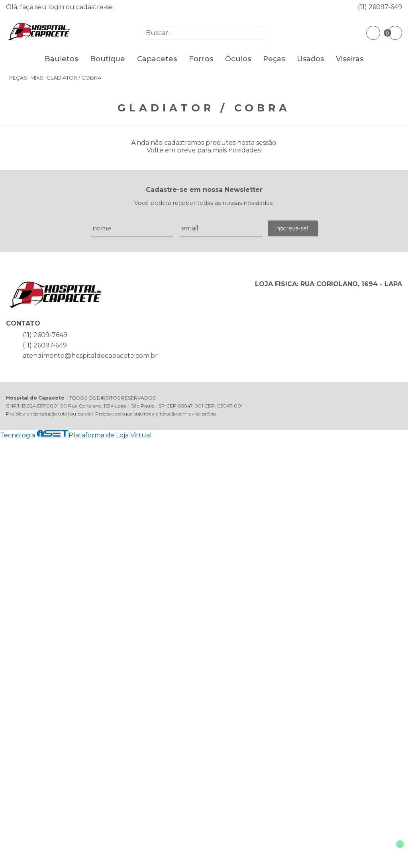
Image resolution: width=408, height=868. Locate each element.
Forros (201, 59)
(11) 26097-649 (380, 7)
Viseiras (350, 59)
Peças (274, 59)
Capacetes (157, 59)
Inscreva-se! (291, 228)
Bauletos (61, 59)
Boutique (108, 59)
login (57, 7)
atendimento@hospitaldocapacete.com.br (90, 356)
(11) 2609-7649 (45, 335)
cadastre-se (94, 7)
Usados (310, 59)
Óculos (238, 59)
